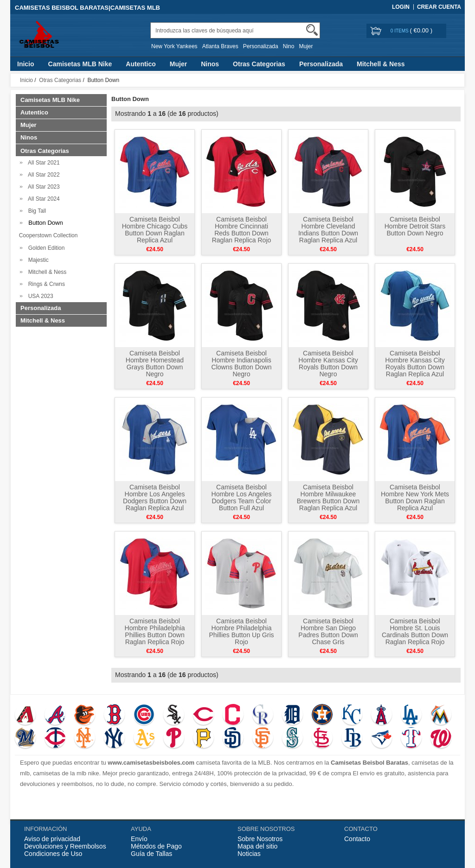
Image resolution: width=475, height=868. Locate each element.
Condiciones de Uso (53, 854)
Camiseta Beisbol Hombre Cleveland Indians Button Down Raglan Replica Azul (328, 230)
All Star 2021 (42, 163)
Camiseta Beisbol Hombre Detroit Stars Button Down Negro (415, 226)
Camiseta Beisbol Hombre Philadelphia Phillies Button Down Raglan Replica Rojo (155, 631)
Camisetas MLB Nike (80, 64)
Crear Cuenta (439, 7)
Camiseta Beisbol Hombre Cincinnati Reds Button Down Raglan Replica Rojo (242, 230)
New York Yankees (174, 46)
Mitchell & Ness (381, 64)
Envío (139, 839)
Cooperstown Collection (47, 235)
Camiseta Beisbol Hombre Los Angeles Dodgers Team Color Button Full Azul (242, 497)
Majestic (37, 260)
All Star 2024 (42, 199)
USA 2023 (39, 296)
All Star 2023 (42, 187)
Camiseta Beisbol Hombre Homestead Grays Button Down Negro (155, 364)
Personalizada (261, 46)
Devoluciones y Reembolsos (65, 846)
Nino (289, 46)
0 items (400, 31)
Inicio (26, 64)
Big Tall (35, 211)
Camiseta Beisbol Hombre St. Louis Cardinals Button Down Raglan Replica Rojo (415, 631)
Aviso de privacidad (52, 839)
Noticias (249, 854)
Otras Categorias (259, 64)
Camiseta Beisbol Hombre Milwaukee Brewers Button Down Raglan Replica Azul (328, 497)
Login (401, 7)
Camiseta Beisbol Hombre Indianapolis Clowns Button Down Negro (242, 364)
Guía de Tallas (151, 854)
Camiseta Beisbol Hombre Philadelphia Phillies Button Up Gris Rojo (241, 631)
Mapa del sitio (257, 846)
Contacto (357, 839)
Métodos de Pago (156, 846)
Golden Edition (45, 248)
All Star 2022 (42, 175)
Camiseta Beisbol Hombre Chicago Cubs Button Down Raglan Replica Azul (155, 230)
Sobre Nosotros (260, 839)
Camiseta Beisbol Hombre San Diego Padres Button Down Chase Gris (328, 631)
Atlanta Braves (220, 46)
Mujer (306, 46)
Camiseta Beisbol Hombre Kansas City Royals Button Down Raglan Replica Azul (415, 364)
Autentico (141, 64)
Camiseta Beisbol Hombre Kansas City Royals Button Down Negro (328, 364)
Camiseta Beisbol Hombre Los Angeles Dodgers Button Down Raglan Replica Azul (155, 497)
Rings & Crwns (45, 284)
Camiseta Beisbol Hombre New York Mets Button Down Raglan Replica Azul (415, 497)
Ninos (210, 64)
